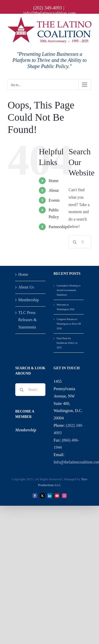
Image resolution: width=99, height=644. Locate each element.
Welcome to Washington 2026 (65, 307)
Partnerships (59, 227)
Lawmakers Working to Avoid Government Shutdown (69, 290)
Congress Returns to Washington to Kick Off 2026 (69, 324)
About (54, 190)
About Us (26, 287)
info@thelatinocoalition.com (49, 13)
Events (54, 200)
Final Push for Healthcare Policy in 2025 (67, 343)
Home (53, 181)
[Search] (75, 242)
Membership (29, 300)
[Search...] (30, 390)
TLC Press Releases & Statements (27, 320)
